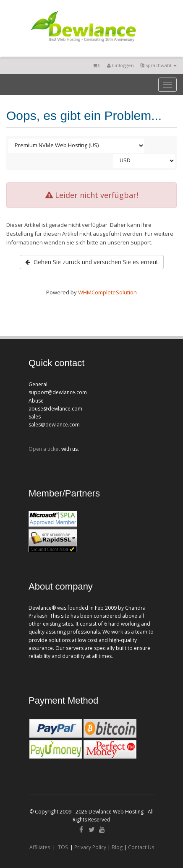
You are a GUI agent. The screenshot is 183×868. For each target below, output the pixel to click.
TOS (63, 847)
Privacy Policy (90, 847)
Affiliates (40, 847)
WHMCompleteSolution (107, 292)
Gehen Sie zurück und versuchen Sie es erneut (92, 262)
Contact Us (141, 847)
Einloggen (120, 65)
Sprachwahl (158, 65)
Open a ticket (44, 449)
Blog (117, 847)
